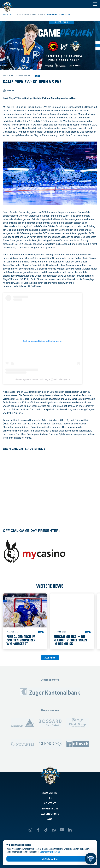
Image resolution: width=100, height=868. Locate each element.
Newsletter (50, 793)
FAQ (50, 798)
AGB (50, 819)
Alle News (50, 658)
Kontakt (50, 803)
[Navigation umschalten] (95, 4)
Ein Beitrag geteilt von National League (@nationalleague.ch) (43, 379)
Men (37, 76)
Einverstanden (50, 859)
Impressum (50, 809)
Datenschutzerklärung (50, 852)
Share (9, 90)
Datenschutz (50, 814)
